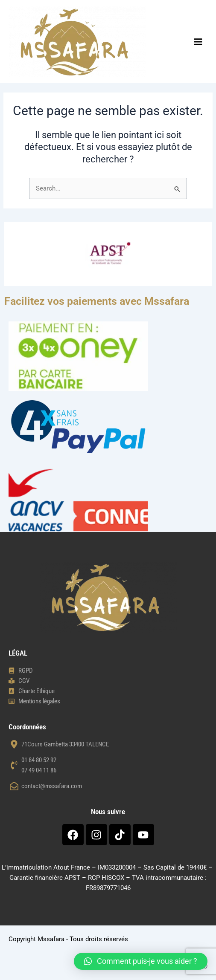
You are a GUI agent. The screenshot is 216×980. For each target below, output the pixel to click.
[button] (141, 961)
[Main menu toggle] (198, 42)
